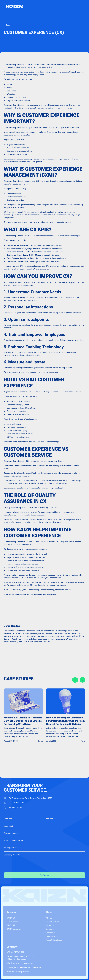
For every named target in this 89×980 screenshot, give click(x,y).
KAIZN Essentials (14, 929)
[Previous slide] (75, 680)
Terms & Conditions (54, 940)
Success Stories (52, 922)
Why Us (49, 918)
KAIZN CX (11, 918)
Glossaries (50, 929)
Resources (50, 925)
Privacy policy (52, 937)
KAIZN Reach (12, 922)
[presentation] (21, 865)
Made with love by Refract (18, 972)
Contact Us (50, 933)
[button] (81, 7)
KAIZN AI (11, 925)
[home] (14, 7)
